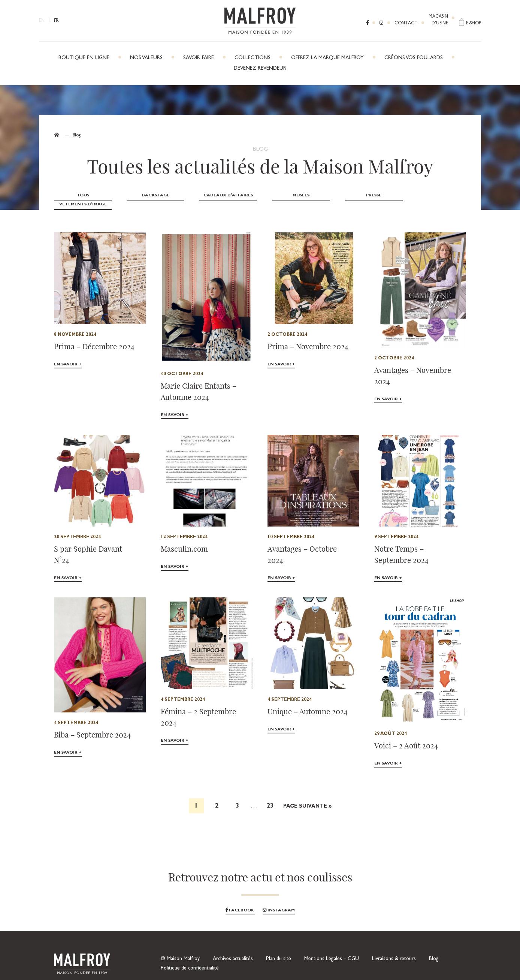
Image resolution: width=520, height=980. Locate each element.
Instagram (279, 901)
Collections (253, 58)
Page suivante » (307, 798)
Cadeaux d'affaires (224, 195)
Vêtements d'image (438, 195)
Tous (82, 195)
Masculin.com (184, 539)
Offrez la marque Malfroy (327, 58)
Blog (434, 950)
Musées (295, 195)
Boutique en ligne (84, 58)
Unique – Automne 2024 (308, 702)
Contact (406, 24)
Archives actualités (233, 950)
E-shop (474, 24)
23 (270, 797)
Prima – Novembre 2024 (308, 337)
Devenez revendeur (260, 69)
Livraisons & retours (394, 950)
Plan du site (279, 950)
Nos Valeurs (146, 58)
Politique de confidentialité (190, 960)
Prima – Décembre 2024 (94, 337)
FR (56, 21)
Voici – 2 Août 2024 (406, 737)
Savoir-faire (199, 58)
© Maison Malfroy (180, 950)
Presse (367, 195)
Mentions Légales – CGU (332, 950)
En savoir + (68, 356)
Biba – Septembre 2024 (92, 726)
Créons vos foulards (414, 58)
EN (42, 21)
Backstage (153, 195)
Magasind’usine (438, 20)
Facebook (240, 901)
